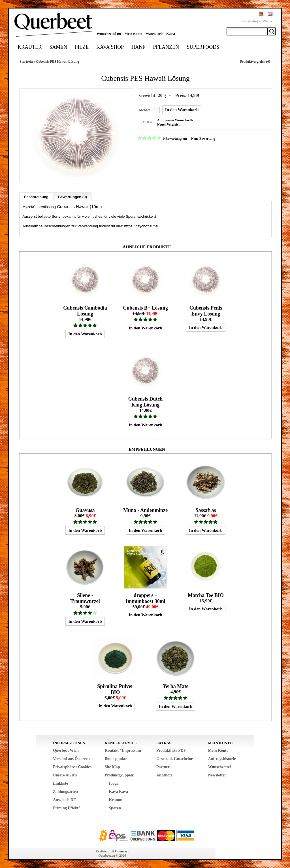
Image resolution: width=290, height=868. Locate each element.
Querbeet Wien (66, 750)
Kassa (171, 34)
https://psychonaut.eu (142, 226)
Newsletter (217, 775)
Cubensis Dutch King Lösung (146, 402)
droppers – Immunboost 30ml (145, 598)
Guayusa (85, 510)
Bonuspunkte (116, 758)
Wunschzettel (220, 767)
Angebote (164, 775)
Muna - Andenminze (145, 510)
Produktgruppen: (120, 775)
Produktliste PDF (171, 750)
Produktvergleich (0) (255, 62)
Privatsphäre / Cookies (72, 767)
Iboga (114, 783)
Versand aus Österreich (73, 758)
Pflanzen (166, 47)
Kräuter (30, 47)
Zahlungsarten (65, 791)
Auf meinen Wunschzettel (176, 120)
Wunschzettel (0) (109, 34)
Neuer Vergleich (169, 124)
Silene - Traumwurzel (85, 598)
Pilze (82, 47)
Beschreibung (36, 197)
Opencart (122, 851)
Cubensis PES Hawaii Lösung (57, 62)
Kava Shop (110, 47)
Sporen (115, 808)
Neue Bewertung (203, 139)
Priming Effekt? (67, 808)
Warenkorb (154, 34)
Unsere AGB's (65, 775)
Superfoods (203, 47)
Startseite (26, 62)
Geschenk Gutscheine (175, 758)
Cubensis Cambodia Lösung (85, 311)
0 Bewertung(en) (175, 139)
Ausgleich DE (64, 800)
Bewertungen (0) (72, 197)
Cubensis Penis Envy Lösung (206, 311)
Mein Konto (133, 34)
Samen (58, 47)
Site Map (112, 767)
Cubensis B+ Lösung (145, 308)
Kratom (116, 800)
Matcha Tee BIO (206, 595)
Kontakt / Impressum (123, 750)
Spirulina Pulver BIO (115, 689)
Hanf (138, 47)
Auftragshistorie (222, 758)
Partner (163, 767)
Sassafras (206, 510)
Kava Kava (119, 791)
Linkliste (60, 783)
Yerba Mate (176, 686)
